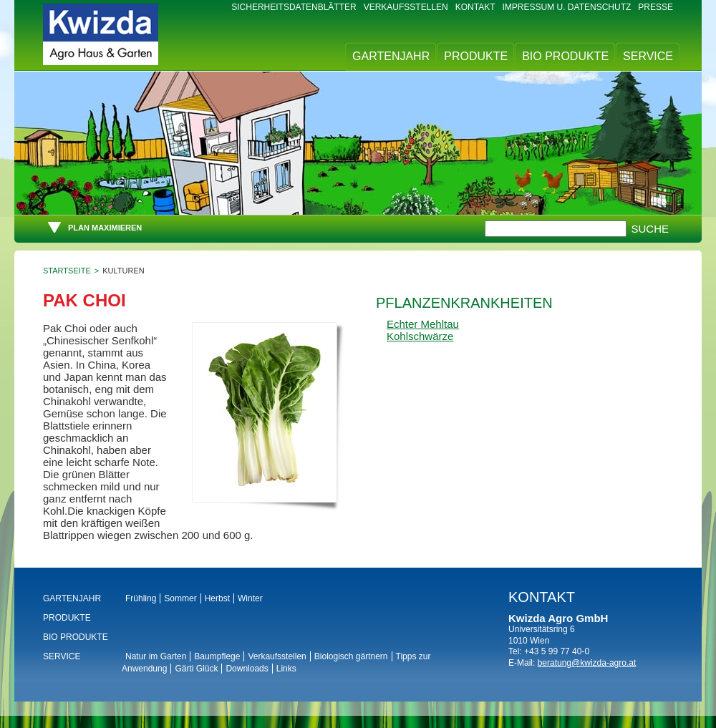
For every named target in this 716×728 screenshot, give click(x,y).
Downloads (247, 669)
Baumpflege (217, 656)
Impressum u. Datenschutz (567, 7)
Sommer (180, 598)
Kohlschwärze (420, 336)
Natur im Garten (156, 656)
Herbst (217, 598)
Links (286, 669)
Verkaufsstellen (406, 7)
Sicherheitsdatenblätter (294, 7)
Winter (250, 598)
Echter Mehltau (423, 324)
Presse (655, 7)
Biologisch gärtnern (351, 656)
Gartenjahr (391, 56)
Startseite (67, 271)
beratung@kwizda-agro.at (587, 663)
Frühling (141, 598)
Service (648, 56)
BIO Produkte (565, 56)
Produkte (476, 56)
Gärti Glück (196, 669)
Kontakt (475, 7)
